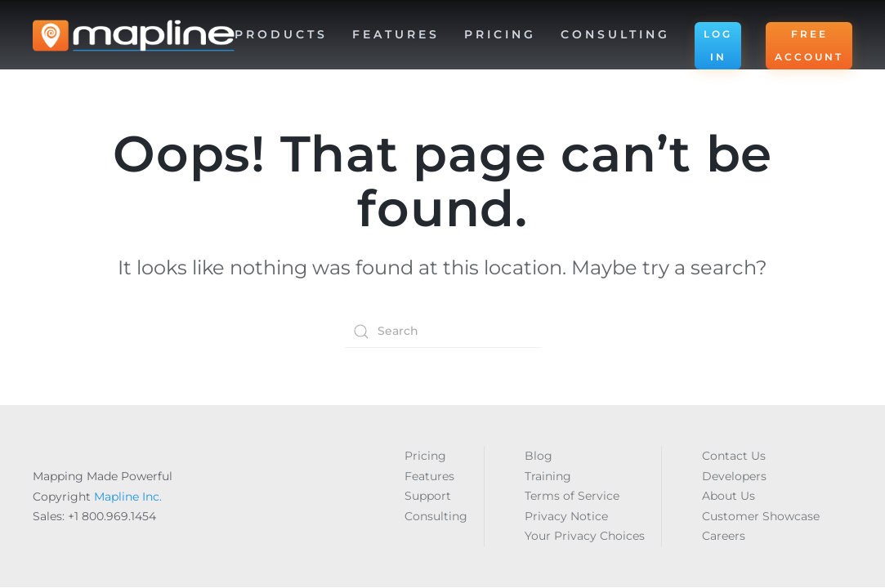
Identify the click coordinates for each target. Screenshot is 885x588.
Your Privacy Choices (585, 536)
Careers (724, 536)
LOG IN (718, 45)
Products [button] (281, 34)
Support (428, 496)
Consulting (615, 34)
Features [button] (396, 34)
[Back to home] (134, 36)
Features (429, 476)
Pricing (500, 34)
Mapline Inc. (128, 497)
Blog (539, 456)
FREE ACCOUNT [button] (809, 45)
